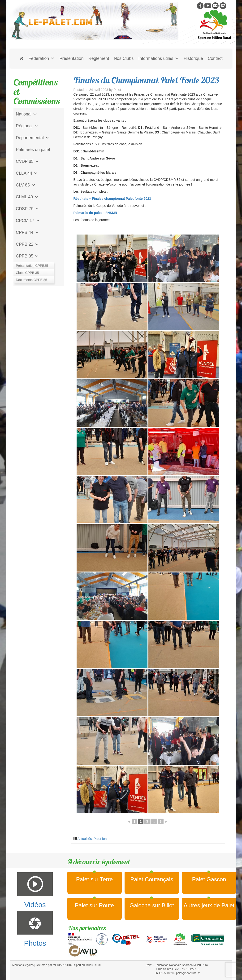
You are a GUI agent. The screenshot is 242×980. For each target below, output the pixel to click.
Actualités (85, 839)
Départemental (33, 138)
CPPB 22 (27, 244)
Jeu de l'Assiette (31, 268)
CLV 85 (26, 185)
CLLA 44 (27, 173)
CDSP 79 (28, 209)
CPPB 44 (27, 232)
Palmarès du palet (33, 150)
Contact (215, 58)
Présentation (71, 58)
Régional (27, 126)
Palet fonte (102, 839)
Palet (117, 90)
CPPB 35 (27, 256)
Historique (193, 58)
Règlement (99, 58)
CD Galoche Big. (32, 280)
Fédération (41, 58)
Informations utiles (159, 58)
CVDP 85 (28, 161)
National (26, 114)
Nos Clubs (124, 58)
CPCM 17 (28, 221)
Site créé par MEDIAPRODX (54, 965)
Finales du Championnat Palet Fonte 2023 (146, 80)
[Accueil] (22, 58)
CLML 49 (27, 197)
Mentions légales (23, 965)
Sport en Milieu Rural (87, 965)
